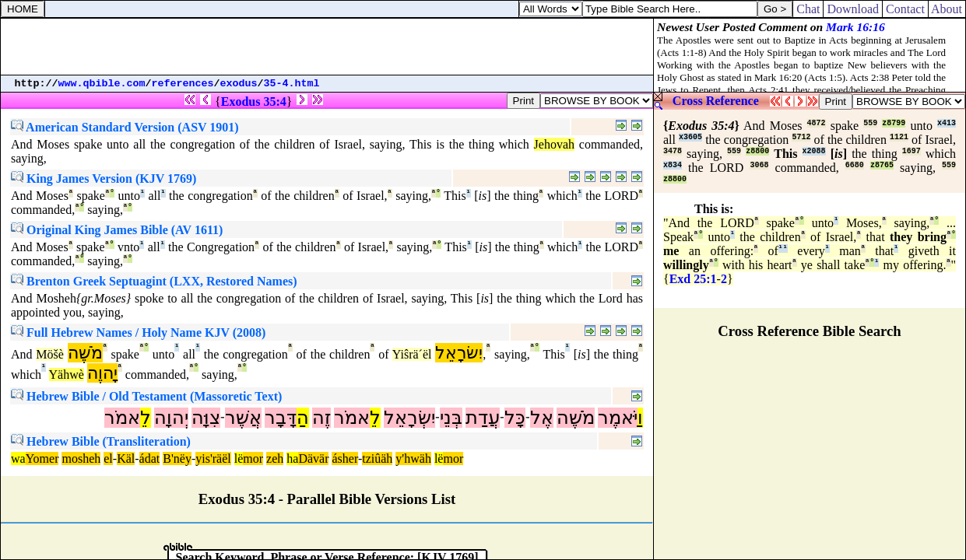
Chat (808, 9)
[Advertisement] (327, 47)
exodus (239, 84)
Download (853, 9)
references (183, 84)
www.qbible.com (102, 84)
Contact (905, 9)
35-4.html (292, 84)
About (947, 9)
